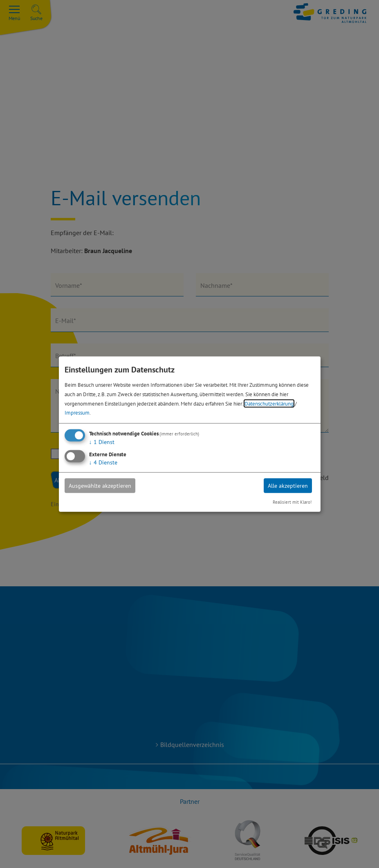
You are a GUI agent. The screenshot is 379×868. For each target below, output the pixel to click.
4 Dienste (103, 462)
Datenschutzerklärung (269, 403)
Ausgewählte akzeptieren (100, 486)
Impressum (77, 413)
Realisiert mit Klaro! (292, 502)
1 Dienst (102, 442)
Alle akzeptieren (288, 486)
